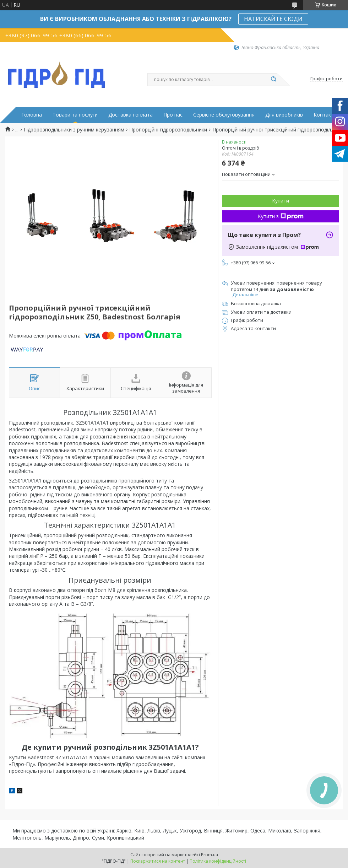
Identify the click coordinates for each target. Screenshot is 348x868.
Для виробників (284, 115)
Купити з (281, 216)
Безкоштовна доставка (256, 304)
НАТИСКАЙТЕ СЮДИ (273, 19)
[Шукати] (273, 80)
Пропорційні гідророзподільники (168, 130)
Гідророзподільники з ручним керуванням (74, 130)
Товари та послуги (75, 115)
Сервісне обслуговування (224, 115)
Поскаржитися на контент (158, 861)
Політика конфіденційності (218, 861)
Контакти (325, 115)
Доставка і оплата (130, 115)
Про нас (173, 115)
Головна (32, 115)
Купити (281, 201)
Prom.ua (210, 855)
